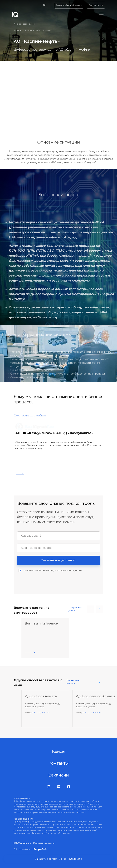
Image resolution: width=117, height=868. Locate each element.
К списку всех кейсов (24, 24)
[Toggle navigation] (101, 14)
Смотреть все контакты (73, 682)
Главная (17, 30)
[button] (100, 682)
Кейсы (28, 30)
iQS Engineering (43, 30)
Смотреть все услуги (75, 609)
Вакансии (58, 775)
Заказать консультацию (58, 567)
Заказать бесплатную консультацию (59, 859)
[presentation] (43, 588)
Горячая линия (95, 5)
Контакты (58, 763)
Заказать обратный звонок (66, 5)
